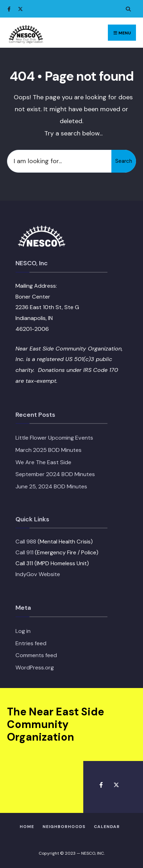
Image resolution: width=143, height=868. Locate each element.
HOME (27, 827)
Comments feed (36, 655)
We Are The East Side (43, 462)
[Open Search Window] (127, 9)
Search (124, 161)
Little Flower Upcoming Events (54, 438)
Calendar (107, 827)
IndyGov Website (38, 574)
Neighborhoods (64, 827)
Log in (23, 631)
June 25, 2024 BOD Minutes (51, 486)
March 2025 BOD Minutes (48, 450)
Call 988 (26, 542)
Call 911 (24, 552)
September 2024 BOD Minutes (55, 474)
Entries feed (31, 643)
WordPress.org (35, 667)
